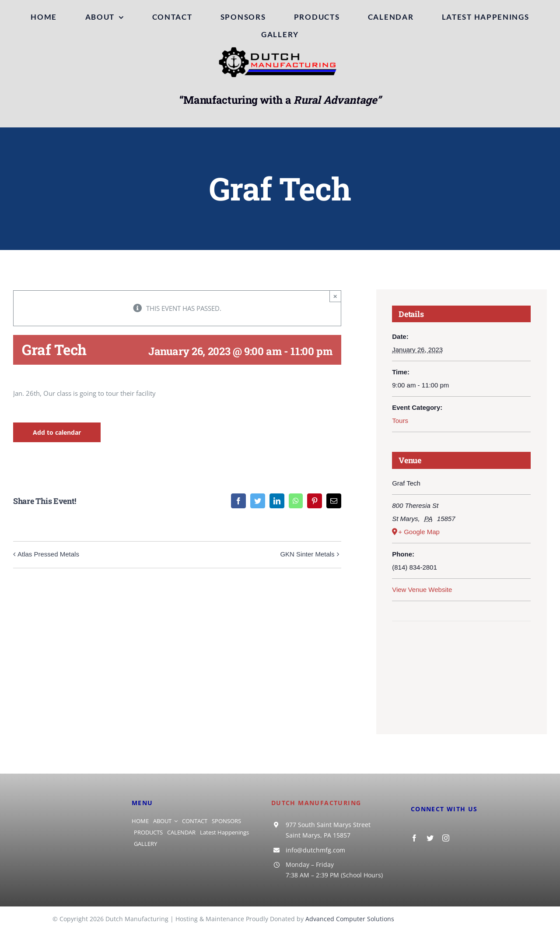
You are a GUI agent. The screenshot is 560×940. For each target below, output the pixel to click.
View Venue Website (422, 590)
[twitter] (430, 838)
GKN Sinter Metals (307, 554)
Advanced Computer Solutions (350, 919)
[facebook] (414, 838)
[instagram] (446, 838)
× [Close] (335, 296)
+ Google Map (419, 532)
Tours (400, 421)
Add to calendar (57, 432)
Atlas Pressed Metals (48, 554)
